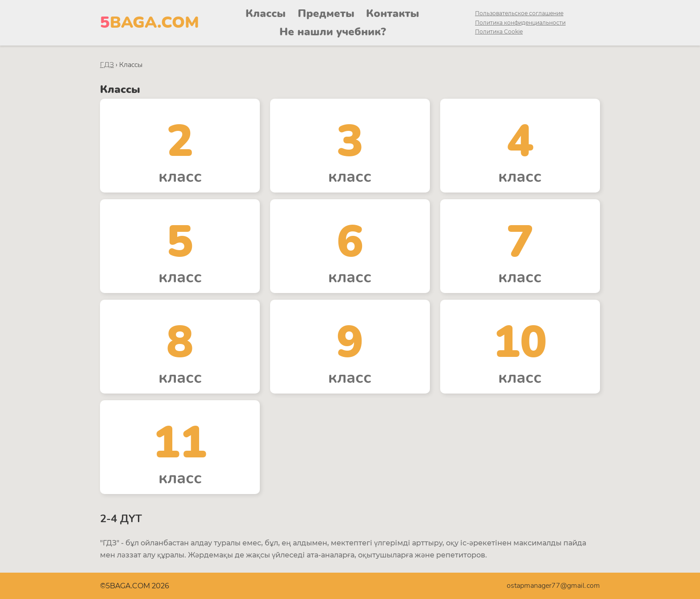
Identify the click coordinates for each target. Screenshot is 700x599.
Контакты (393, 13)
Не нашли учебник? (333, 32)
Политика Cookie (499, 31)
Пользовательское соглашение (519, 13)
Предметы (326, 13)
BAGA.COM (150, 23)
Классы (266, 13)
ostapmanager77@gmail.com (553, 586)
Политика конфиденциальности (520, 23)
